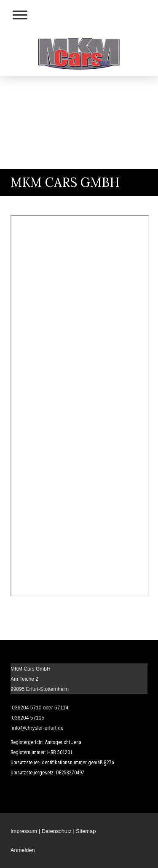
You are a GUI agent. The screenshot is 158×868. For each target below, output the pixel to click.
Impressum (24, 831)
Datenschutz (57, 831)
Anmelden (23, 850)
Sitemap (86, 831)
